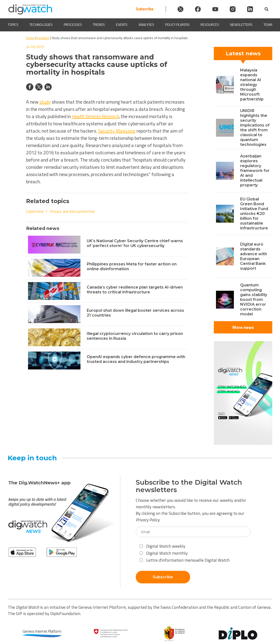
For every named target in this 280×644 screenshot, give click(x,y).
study (45, 102)
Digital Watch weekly (162, 546)
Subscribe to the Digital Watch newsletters (189, 486)
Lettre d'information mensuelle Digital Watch (185, 560)
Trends (99, 25)
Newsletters (241, 25)
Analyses (146, 25)
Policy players (177, 25)
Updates (43, 38)
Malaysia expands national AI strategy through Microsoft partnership (252, 85)
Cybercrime (35, 211)
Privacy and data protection (72, 211)
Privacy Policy (148, 520)
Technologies (41, 25)
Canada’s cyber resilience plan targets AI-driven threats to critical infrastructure (135, 290)
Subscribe (145, 9)
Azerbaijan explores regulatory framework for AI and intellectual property (255, 171)
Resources (210, 25)
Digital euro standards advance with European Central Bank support (254, 256)
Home (30, 38)
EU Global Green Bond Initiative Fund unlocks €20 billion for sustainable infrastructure (254, 214)
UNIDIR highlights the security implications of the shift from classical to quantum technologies (255, 128)
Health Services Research (95, 116)
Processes (73, 25)
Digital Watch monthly (164, 553)
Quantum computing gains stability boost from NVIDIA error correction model (254, 300)
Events (122, 25)
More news (243, 327)
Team (268, 25)
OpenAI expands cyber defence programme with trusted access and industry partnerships (136, 359)
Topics (13, 25)
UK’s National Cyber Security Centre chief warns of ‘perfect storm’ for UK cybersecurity (135, 243)
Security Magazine (117, 131)
